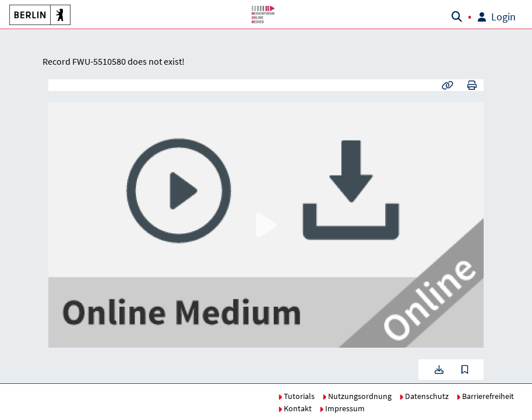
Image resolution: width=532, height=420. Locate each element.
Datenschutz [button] (424, 396)
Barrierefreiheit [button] (485, 396)
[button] (38, 15)
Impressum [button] (342, 408)
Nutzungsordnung (357, 396)
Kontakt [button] (295, 408)
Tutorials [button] (296, 396)
